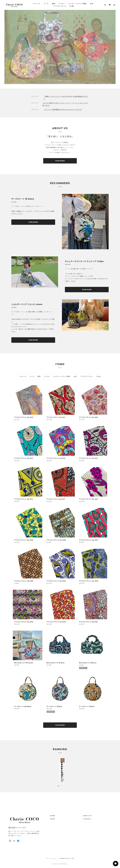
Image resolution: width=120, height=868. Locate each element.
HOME (53, 812)
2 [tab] (60, 81)
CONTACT (87, 815)
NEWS (52, 815)
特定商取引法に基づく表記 (67, 855)
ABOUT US (87, 812)
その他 (71, 6)
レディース (36, 4)
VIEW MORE (60, 161)
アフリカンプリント (60, 6)
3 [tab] (62, 81)
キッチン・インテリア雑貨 (77, 4)
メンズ (46, 4)
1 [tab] (58, 81)
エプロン (62, 4)
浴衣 (92, 4)
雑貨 (54, 4)
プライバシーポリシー (52, 855)
